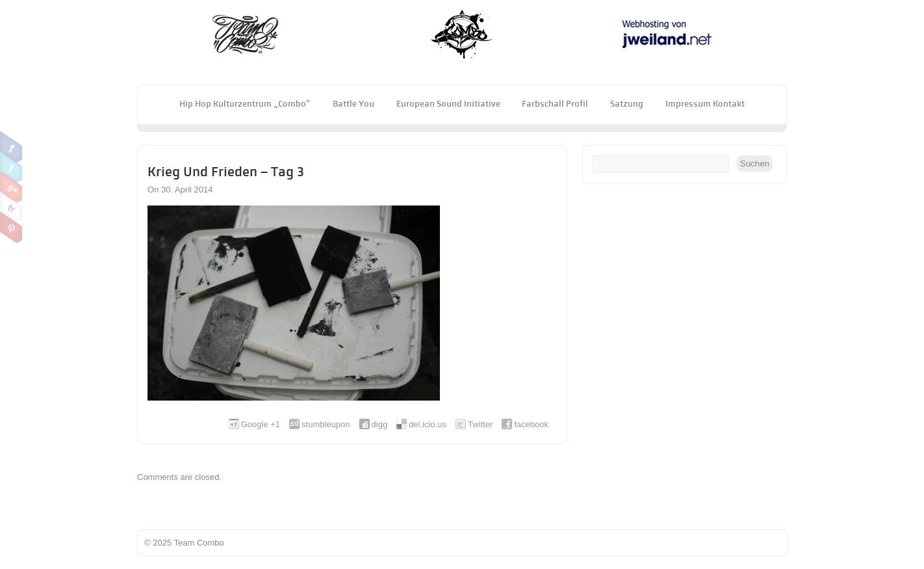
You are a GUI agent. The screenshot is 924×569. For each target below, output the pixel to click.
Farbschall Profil (555, 103)
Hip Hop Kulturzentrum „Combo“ (245, 103)
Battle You (353, 103)
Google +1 (261, 424)
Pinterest (11, 228)
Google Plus (11, 187)
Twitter (11, 167)
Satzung (627, 103)
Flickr (11, 207)
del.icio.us (428, 424)
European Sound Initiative (448, 103)
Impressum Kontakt (705, 103)
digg (380, 424)
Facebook (11, 147)
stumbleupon (326, 424)
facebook (531, 424)
